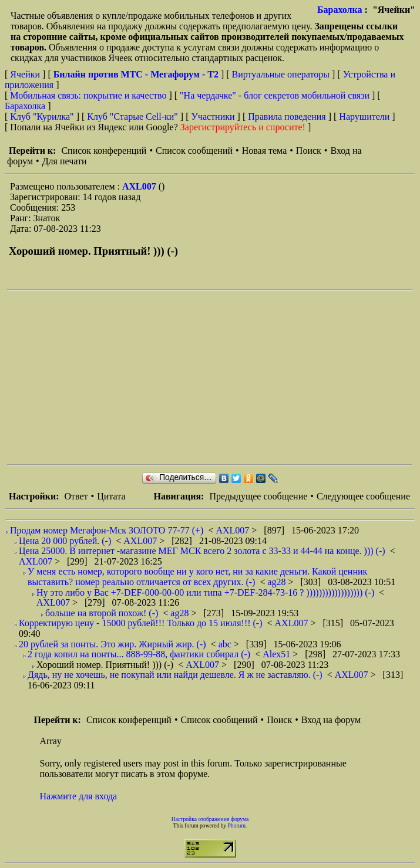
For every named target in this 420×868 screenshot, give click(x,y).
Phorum (236, 825)
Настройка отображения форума (210, 819)
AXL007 (140, 186)
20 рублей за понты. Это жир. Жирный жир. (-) (112, 644)
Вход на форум (331, 720)
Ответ (76, 496)
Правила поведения (287, 116)
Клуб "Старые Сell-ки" (132, 116)
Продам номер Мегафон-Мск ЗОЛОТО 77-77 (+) (107, 530)
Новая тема (265, 151)
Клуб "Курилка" (42, 116)
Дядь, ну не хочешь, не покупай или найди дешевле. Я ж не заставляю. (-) (175, 675)
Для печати (65, 161)
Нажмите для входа (79, 796)
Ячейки (26, 74)
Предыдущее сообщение (258, 496)
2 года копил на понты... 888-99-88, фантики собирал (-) (139, 654)
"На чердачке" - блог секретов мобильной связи (275, 95)
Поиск (309, 151)
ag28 (278, 582)
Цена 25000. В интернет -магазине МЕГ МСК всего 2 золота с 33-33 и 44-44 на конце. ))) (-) (202, 551)
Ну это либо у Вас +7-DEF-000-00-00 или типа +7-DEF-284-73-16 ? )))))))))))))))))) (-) (205, 592)
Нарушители (364, 116)
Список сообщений (194, 151)
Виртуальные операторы (281, 74)
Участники (213, 116)
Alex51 (278, 654)
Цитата (111, 496)
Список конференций (104, 151)
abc (226, 644)
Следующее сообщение (363, 496)
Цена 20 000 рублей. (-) (65, 541)
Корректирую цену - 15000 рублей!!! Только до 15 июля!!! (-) (141, 623)
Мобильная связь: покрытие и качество (88, 95)
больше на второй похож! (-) (102, 613)
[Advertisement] (214, 377)
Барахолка (340, 10)
